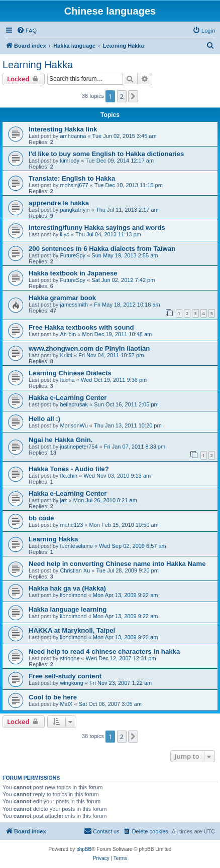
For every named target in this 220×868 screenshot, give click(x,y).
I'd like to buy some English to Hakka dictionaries (106, 154)
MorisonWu (74, 425)
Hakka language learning (68, 609)
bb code (41, 518)
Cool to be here (53, 697)
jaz (63, 500)
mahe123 (71, 525)
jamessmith (74, 305)
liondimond (73, 595)
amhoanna (73, 136)
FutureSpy (73, 255)
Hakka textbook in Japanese (73, 273)
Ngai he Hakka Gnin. (61, 440)
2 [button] (122, 96)
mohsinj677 (74, 185)
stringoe (70, 658)
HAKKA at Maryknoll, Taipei (72, 630)
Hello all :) (44, 419)
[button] (133, 96)
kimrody (70, 161)
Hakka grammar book (62, 298)
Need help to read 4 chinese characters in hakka (104, 652)
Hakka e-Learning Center (68, 398)
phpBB (84, 849)
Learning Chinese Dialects (70, 373)
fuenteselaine (76, 546)
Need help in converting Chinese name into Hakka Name (117, 564)
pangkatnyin (75, 210)
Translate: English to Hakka (72, 178)
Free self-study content (65, 676)
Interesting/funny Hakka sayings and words (97, 228)
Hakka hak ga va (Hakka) (67, 588)
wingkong (71, 683)
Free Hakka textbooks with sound (81, 327)
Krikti (66, 355)
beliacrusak (74, 404)
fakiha (67, 380)
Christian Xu (75, 570)
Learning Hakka (38, 65)
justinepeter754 (79, 447)
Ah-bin (68, 334)
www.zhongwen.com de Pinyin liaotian (89, 348)
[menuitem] (27, 31)
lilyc (64, 234)
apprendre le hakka (59, 203)
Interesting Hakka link (63, 129)
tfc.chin (69, 476)
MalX (66, 704)
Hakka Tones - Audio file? (69, 469)
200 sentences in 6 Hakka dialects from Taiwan (102, 249)
